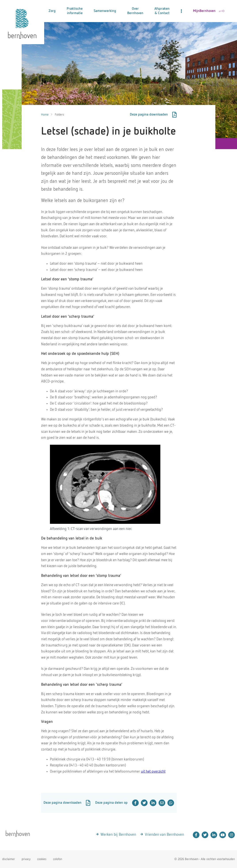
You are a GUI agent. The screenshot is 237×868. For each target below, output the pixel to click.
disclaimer (9, 859)
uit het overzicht (153, 772)
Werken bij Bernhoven (118, 835)
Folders (59, 115)
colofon (58, 859)
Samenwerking (105, 11)
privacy (26, 859)
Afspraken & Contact (162, 11)
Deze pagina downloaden (153, 115)
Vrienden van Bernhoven (164, 835)
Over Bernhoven (135, 11)
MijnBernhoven (209, 11)
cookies (42, 859)
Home (45, 115)
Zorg (52, 11)
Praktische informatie (75, 11)
